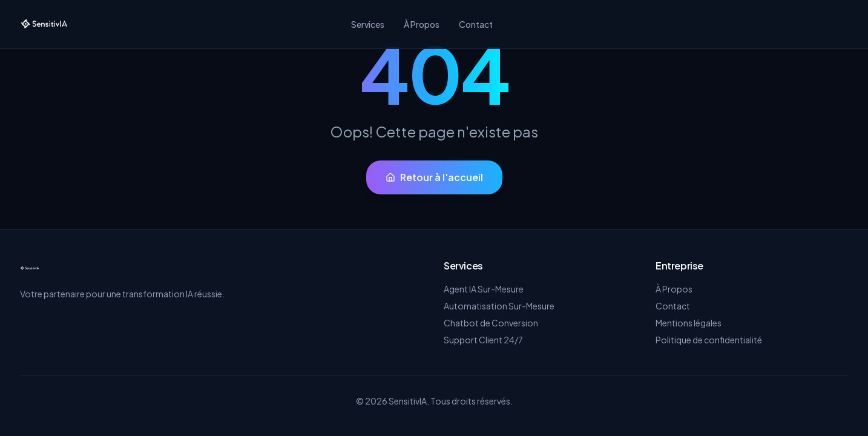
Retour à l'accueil (434, 177)
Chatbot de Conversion (491, 323)
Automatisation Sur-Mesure (499, 306)
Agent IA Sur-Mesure (484, 289)
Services (368, 24)
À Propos (422, 24)
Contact (476, 24)
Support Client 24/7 (483, 340)
